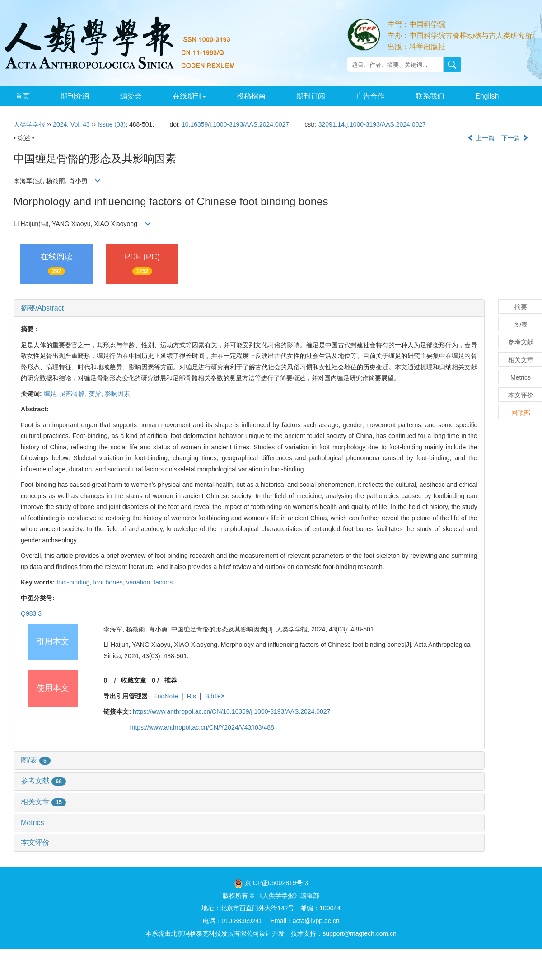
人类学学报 (29, 124)
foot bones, (110, 582)
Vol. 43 (80, 124)
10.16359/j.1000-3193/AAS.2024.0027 (235, 124)
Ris (192, 696)
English (487, 96)
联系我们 (430, 96)
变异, (97, 394)
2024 (60, 124)
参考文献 (43, 781)
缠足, (52, 394)
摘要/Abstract (42, 308)
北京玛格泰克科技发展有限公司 (215, 933)
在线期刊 (189, 96)
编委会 (131, 96)
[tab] (249, 308)
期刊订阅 (311, 96)
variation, (140, 582)
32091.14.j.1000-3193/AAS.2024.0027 (372, 124)
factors (163, 582)
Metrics (33, 822)
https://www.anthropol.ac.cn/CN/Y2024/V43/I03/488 (202, 727)
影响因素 (117, 394)
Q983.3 (31, 613)
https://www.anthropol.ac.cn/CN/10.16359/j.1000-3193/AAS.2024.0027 (231, 711)
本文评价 (35, 842)
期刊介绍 (75, 96)
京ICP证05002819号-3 (276, 883)
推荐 (171, 680)
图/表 (36, 760)
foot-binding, (75, 582)
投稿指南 (251, 96)
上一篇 (481, 138)
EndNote (165, 696)
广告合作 (370, 96)
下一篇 (515, 138)
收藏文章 (134, 680)
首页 (23, 96)
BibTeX (215, 696)
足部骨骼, (74, 394)
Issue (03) (112, 124)
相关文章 (43, 802)
